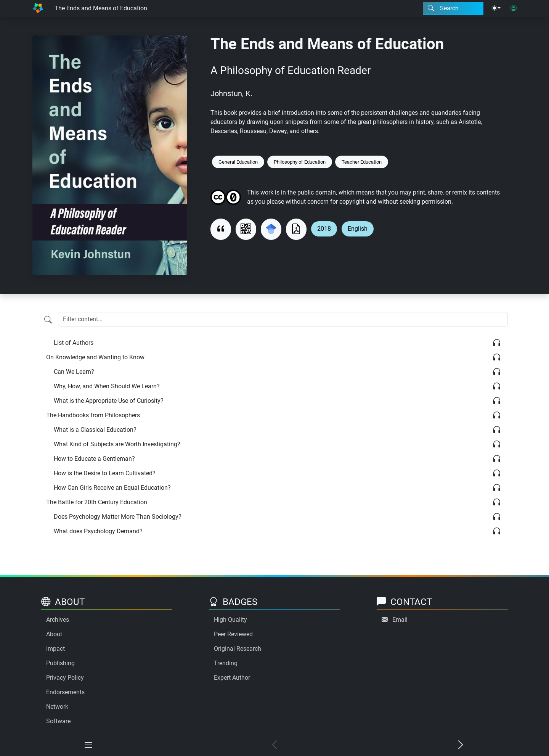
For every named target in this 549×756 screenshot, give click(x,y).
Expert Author (232, 678)
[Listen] (497, 343)
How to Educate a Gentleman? (94, 459)
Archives (58, 620)
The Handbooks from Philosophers (93, 415)
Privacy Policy (65, 678)
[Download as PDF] (296, 229)
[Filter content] (48, 320)
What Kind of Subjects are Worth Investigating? (117, 444)
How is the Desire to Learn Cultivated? (105, 473)
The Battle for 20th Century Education (97, 502)
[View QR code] (246, 229)
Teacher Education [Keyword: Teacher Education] (362, 162)
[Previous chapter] (274, 745)
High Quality (230, 620)
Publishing (60, 663)
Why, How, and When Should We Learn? (107, 386)
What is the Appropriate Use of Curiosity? (109, 401)
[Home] (38, 8)
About (54, 634)
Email (400, 620)
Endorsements (65, 692)
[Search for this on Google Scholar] (271, 229)
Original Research (238, 649)
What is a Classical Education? (95, 430)
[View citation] (221, 229)
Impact (55, 649)
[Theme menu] (496, 8)
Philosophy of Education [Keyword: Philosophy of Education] (300, 162)
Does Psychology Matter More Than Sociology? (118, 517)
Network (57, 707)
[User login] (514, 8)
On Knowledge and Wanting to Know (95, 357)
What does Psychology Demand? (98, 531)
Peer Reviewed (233, 634)
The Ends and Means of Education (101, 8)
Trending (226, 663)
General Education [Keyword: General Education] (238, 162)
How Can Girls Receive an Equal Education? (112, 488)
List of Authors (74, 343)
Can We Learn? (74, 372)
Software (58, 721)
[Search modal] (453, 8)
